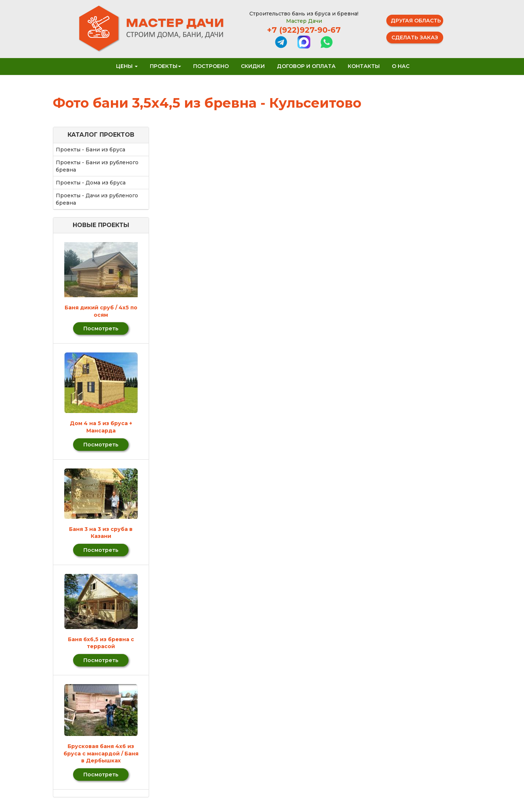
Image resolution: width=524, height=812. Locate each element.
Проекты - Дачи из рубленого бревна (97, 199)
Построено (211, 66)
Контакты (364, 66)
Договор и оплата (306, 66)
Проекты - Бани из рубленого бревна (97, 166)
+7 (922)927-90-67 (304, 30)
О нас (401, 66)
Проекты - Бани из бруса (91, 150)
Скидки (253, 66)
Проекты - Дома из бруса (91, 183)
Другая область (416, 21)
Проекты (165, 66)
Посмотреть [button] (101, 328)
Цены (127, 66)
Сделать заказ (415, 37)
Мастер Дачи (304, 21)
